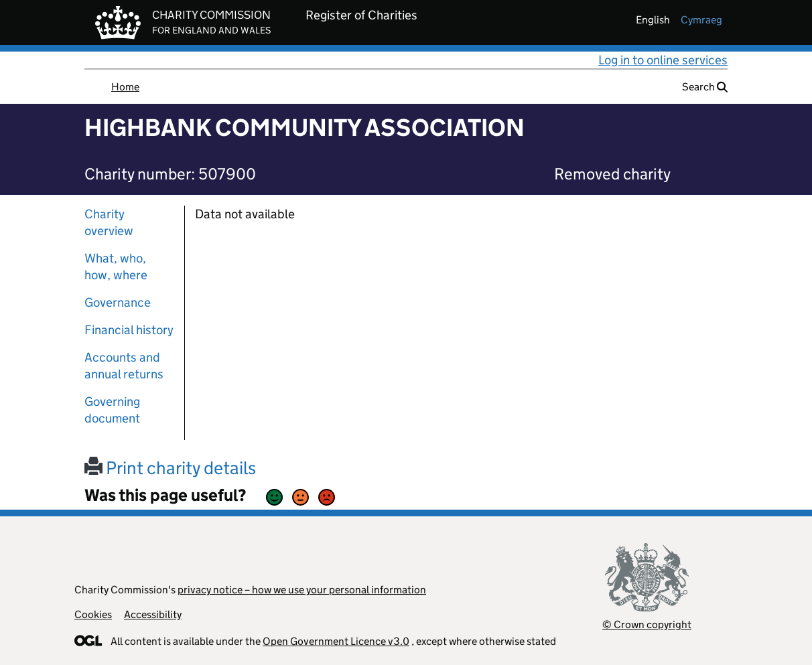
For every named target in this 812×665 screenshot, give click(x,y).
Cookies (93, 614)
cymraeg (701, 20)
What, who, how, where (116, 267)
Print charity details (170, 468)
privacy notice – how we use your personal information (302, 590)
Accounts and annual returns (124, 366)
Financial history (129, 330)
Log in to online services (663, 60)
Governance (118, 302)
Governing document (112, 410)
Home (125, 87)
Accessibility (153, 614)
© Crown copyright (647, 624)
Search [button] (705, 87)
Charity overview (109, 222)
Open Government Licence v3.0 (336, 641)
